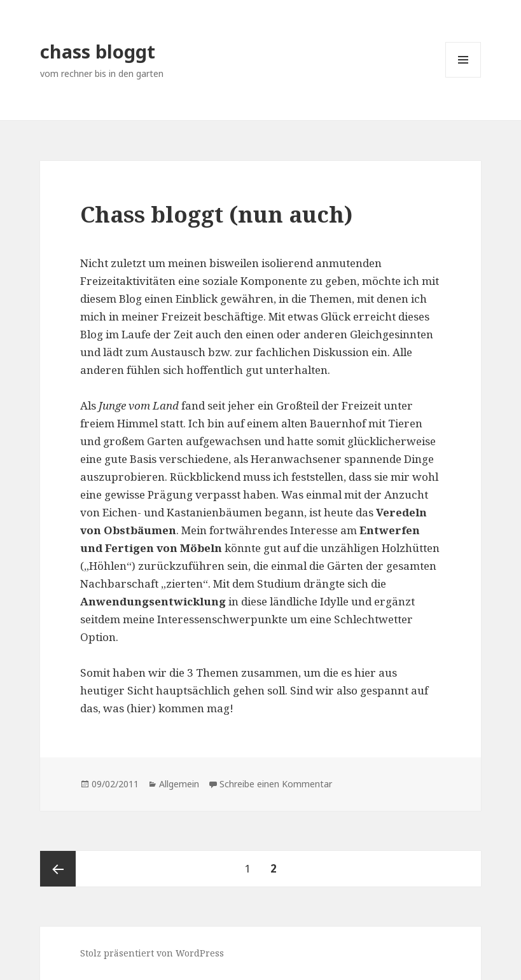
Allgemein (179, 784)
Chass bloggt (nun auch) (216, 214)
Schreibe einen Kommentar (276, 784)
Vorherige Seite (58, 869)
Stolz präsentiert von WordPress (152, 953)
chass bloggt (98, 51)
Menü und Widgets (463, 77)
